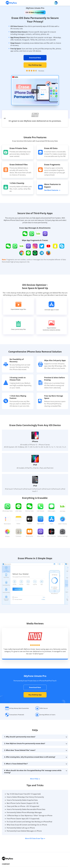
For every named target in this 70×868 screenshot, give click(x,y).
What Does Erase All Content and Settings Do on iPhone (27, 825)
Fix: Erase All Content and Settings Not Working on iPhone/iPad (29, 822)
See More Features (52, 190)
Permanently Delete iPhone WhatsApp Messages (24, 812)
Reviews (41, 71)
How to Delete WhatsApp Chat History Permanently (25, 797)
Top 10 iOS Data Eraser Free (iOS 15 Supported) (24, 794)
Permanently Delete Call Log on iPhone (21, 828)
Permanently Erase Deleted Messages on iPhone (24, 831)
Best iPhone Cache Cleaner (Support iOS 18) (22, 803)
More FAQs (35, 779)
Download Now (35, 58)
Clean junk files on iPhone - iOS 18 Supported (23, 806)
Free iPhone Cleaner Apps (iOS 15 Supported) (23, 819)
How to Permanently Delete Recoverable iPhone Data (26, 809)
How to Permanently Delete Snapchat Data (22, 800)
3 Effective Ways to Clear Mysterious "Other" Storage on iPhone (29, 816)
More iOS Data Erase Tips (35, 838)
